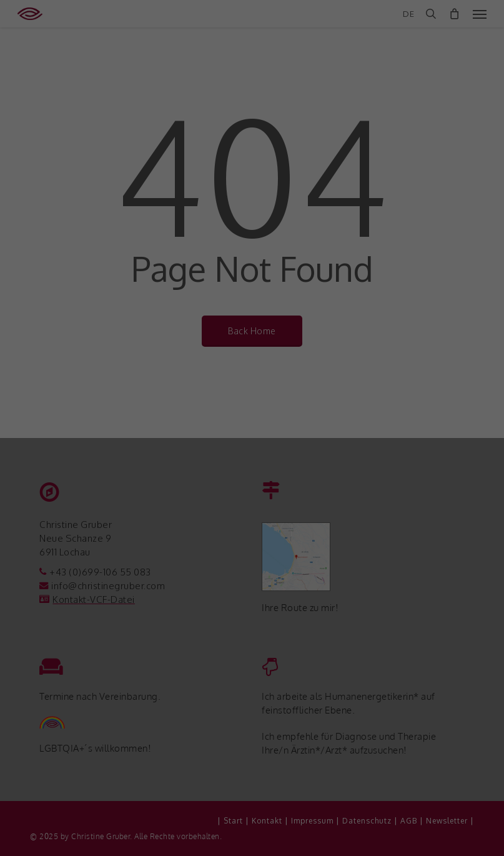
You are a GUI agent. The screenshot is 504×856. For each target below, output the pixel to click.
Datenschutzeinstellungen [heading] (252, 586)
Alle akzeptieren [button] (252, 717)
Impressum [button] (316, 840)
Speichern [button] (252, 753)
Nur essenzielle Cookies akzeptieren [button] (252, 794)
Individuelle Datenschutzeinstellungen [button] (252, 826)
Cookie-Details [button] (195, 840)
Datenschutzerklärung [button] (259, 840)
